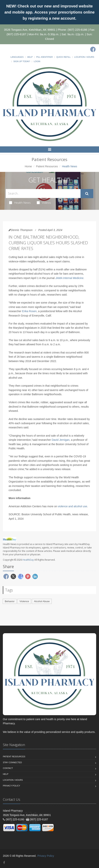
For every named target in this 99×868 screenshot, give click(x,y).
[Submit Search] (87, 194)
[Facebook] (93, 49)
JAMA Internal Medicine (69, 278)
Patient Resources (47, 166)
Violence (24, 601)
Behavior (10, 601)
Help (30, 57)
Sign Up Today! (22, 61)
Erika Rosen (29, 311)
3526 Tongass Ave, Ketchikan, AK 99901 (30, 30)
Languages (17, 57)
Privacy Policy (12, 786)
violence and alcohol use (72, 506)
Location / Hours (84, 57)
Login (37, 61)
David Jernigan (61, 440)
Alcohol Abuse (42, 601)
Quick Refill (63, 57)
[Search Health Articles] (43, 194)
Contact (8, 768)
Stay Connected (12, 762)
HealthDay (28, 560)
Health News (20, 203)
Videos (44, 203)
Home (28, 166)
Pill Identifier (44, 57)
